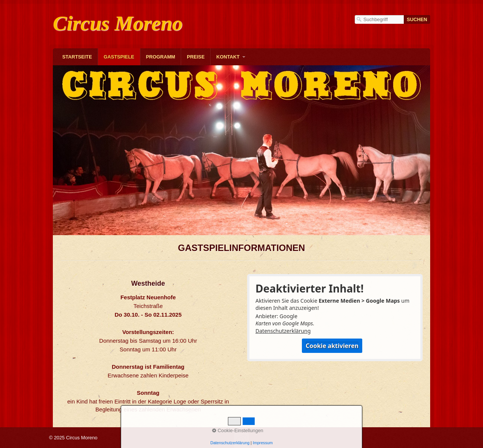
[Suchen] (417, 19)
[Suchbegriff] (379, 19)
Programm (161, 57)
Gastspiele (119, 57)
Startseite (77, 57)
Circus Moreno (118, 23)
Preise (196, 57)
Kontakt (228, 57)
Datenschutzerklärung (283, 331)
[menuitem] (77, 57)
